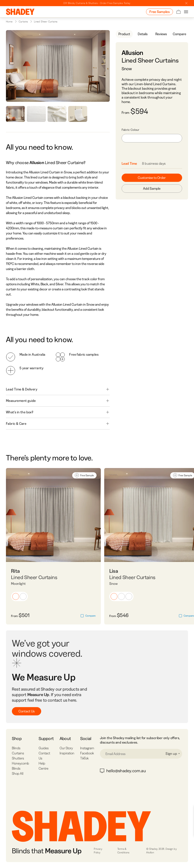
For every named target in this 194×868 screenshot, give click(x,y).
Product (124, 34)
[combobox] (152, 138)
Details (143, 34)
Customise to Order (152, 178)
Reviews (161, 34)
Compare (179, 34)
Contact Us (27, 711)
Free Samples (160, 12)
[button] (16, 596)
